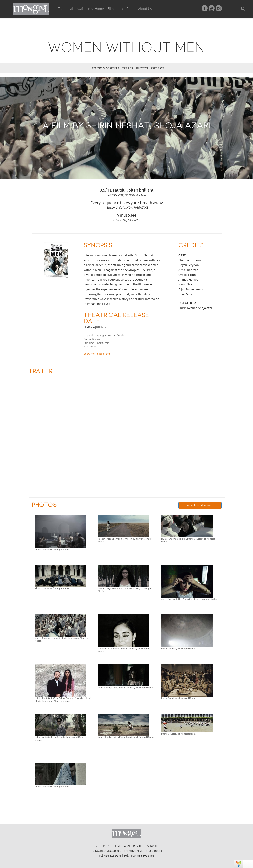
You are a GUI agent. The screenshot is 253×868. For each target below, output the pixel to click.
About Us (145, 9)
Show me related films (97, 354)
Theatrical (65, 9)
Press (131, 9)
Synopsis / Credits (105, 68)
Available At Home (90, 13)
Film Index (115, 9)
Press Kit (158, 68)
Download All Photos (200, 505)
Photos (142, 68)
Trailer (128, 68)
